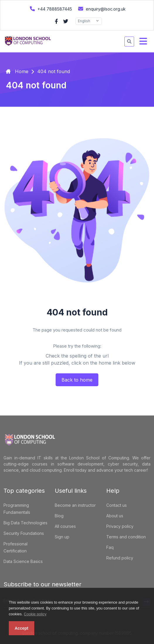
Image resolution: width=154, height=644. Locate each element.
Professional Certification (16, 547)
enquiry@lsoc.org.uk (101, 9)
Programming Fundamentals (17, 509)
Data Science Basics (23, 561)
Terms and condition (126, 537)
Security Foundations (24, 533)
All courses (65, 526)
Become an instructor (75, 505)
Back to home (77, 380)
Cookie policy (35, 614)
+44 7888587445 (50, 9)
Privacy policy (120, 526)
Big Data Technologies (25, 523)
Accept (22, 628)
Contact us (117, 505)
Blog (59, 516)
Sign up (62, 537)
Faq (110, 547)
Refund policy (120, 558)
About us (115, 516)
